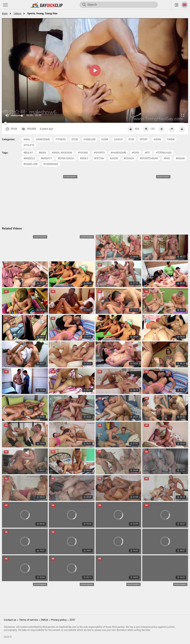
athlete (29, 145)
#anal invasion (62, 153)
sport (144, 139)
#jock (114, 158)
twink (171, 139)
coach (118, 139)
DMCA (45, 620)
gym (131, 139)
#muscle (29, 158)
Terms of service (29, 620)
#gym (136, 153)
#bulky (28, 153)
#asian (180, 158)
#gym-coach (66, 158)
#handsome (118, 153)
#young (83, 153)
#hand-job (31, 164)
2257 (72, 620)
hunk (105, 139)
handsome (43, 139)
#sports (99, 153)
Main (5, 13)
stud (75, 139)
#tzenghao (51, 164)
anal (27, 139)
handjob (90, 139)
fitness (61, 139)
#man (42, 153)
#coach (129, 158)
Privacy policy (59, 620)
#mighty (46, 158)
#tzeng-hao (164, 153)
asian (157, 139)
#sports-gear (149, 158)
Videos (17, 13)
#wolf (84, 158)
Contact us (10, 620)
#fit (147, 153)
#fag (167, 158)
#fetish (99, 158)
